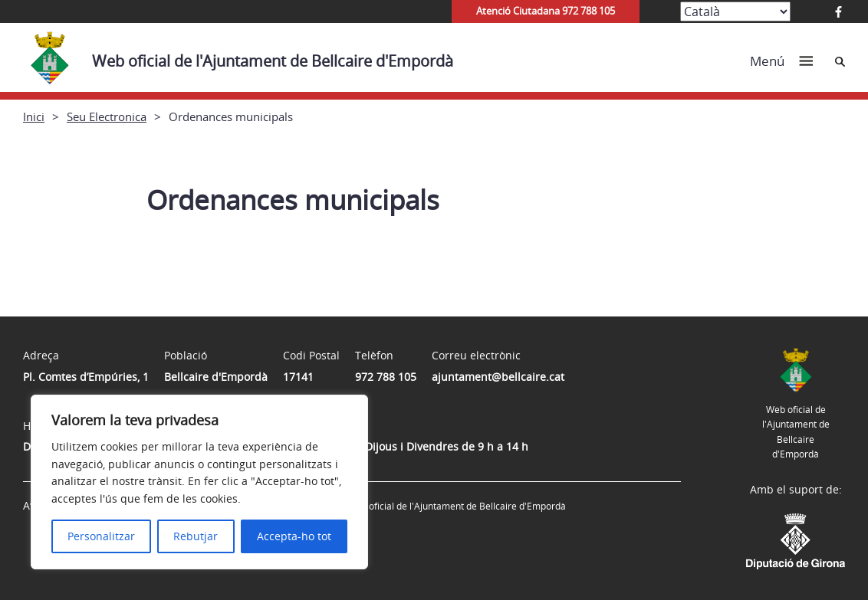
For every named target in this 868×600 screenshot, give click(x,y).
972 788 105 (386, 377)
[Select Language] (735, 11)
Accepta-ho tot (294, 536)
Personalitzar (101, 536)
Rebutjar (196, 536)
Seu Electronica (107, 116)
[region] (199, 482)
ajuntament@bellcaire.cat (498, 377)
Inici (34, 116)
